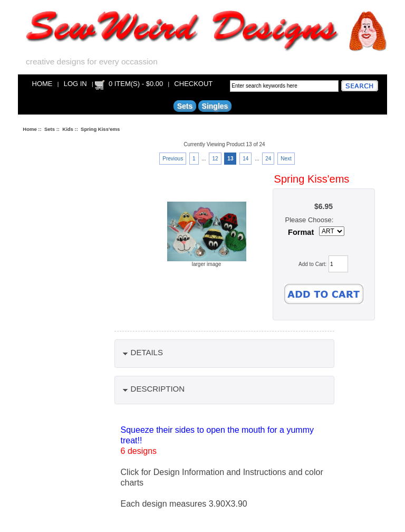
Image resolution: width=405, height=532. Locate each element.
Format (301, 232)
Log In (75, 84)
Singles (215, 106)
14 (245, 159)
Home (42, 84)
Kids (68, 129)
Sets (50, 129)
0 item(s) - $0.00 (136, 84)
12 (215, 159)
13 (230, 159)
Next (286, 159)
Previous (173, 159)
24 (268, 159)
